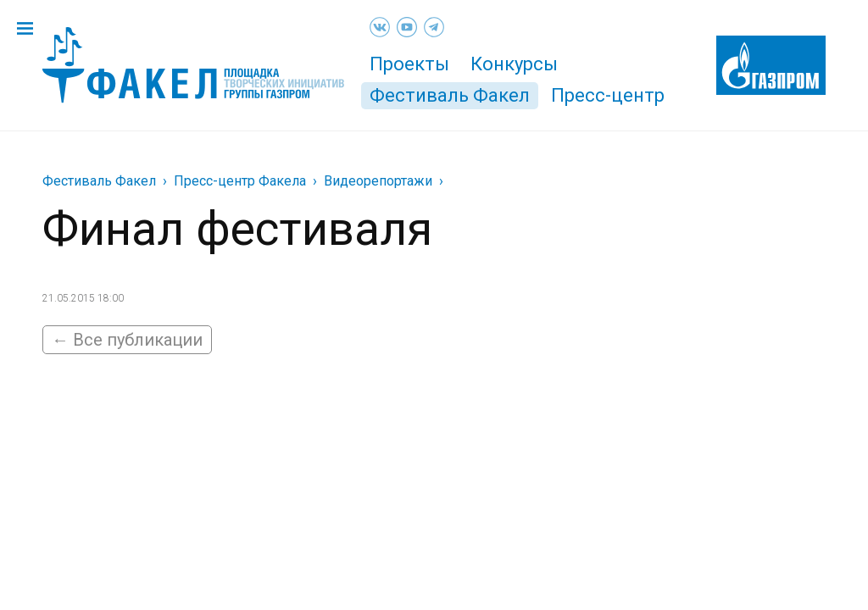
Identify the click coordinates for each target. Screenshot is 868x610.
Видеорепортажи (378, 181)
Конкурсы (514, 64)
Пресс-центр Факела (240, 181)
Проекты (409, 64)
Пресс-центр (608, 95)
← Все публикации (127, 340)
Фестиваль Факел (450, 95)
